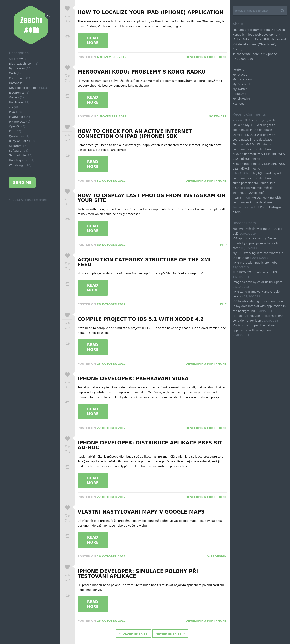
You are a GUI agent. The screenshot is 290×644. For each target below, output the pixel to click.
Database (16, 83)
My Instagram (242, 79)
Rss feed (239, 104)
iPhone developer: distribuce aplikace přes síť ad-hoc (150, 445)
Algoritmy (16, 59)
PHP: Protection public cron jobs (255, 263)
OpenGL (15, 126)
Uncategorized (19, 160)
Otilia (236, 125)
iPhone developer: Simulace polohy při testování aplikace (138, 574)
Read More (93, 40)
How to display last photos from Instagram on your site (151, 198)
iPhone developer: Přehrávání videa (133, 379)
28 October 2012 (111, 304)
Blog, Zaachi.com (21, 64)
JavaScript (16, 117)
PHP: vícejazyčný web (260, 120)
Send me (22, 183)
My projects (17, 122)
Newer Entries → (170, 634)
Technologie (17, 155)
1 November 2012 (112, 116)
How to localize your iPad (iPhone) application (150, 12)
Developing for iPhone (25, 88)
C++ (12, 73)
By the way (17, 68)
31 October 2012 (111, 181)
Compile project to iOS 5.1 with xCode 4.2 (141, 319)
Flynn (236, 144)
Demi (236, 135)
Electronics (17, 93)
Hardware (16, 102)
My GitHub (240, 75)
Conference (17, 78)
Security (15, 146)
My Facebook (242, 84)
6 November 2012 (112, 57)
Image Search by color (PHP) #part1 (258, 282)
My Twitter (240, 89)
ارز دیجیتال (239, 198)
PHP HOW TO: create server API (255, 272)
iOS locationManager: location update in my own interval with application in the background (259, 306)
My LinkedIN (241, 99)
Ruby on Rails (19, 141)
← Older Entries (133, 634)
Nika (236, 154)
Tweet (68, 37)
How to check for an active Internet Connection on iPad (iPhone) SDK (135, 134)
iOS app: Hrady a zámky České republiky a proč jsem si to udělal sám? (256, 243)
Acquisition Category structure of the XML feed (145, 262)
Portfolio (238, 70)
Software (15, 151)
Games (14, 97)
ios (11, 107)
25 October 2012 (111, 621)
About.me (239, 94)
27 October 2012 (111, 428)
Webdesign (17, 165)
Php (12, 131)
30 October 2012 (111, 245)
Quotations (17, 136)
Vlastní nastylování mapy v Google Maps (141, 512)
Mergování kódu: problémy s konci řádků (142, 72)
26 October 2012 (111, 556)
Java (12, 112)
